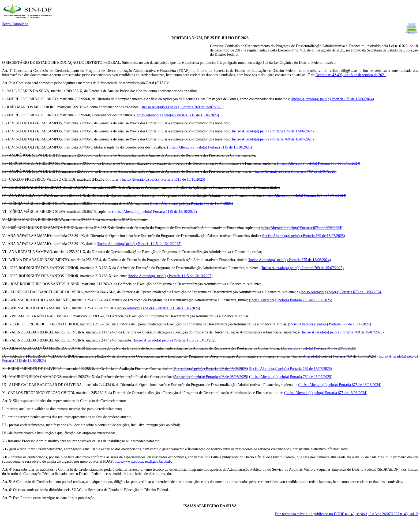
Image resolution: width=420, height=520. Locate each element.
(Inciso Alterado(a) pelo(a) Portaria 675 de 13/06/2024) (332, 99)
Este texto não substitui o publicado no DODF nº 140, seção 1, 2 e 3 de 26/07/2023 (346, 514)
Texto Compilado (15, 24)
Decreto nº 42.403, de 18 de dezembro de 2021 (351, 75)
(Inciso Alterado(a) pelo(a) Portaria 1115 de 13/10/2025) (177, 115)
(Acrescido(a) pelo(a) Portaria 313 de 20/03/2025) (319, 348)
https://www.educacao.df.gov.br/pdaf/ (143, 461)
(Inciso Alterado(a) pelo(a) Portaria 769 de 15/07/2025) (182, 107)
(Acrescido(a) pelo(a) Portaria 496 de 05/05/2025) (210, 369)
